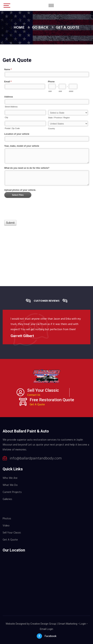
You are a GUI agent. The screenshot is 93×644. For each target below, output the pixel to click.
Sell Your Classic (12, 533)
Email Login (46, 629)
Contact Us (34, 395)
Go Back (40, 28)
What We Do (10, 485)
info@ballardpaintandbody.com (36, 459)
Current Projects (12, 492)
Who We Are (10, 478)
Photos (7, 519)
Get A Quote (37, 405)
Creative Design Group (43, 624)
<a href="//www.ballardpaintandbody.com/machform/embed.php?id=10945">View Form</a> (46, 155)
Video (6, 526)
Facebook (47, 636)
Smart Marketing (68, 624)
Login (83, 624)
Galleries (7, 499)
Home (19, 28)
